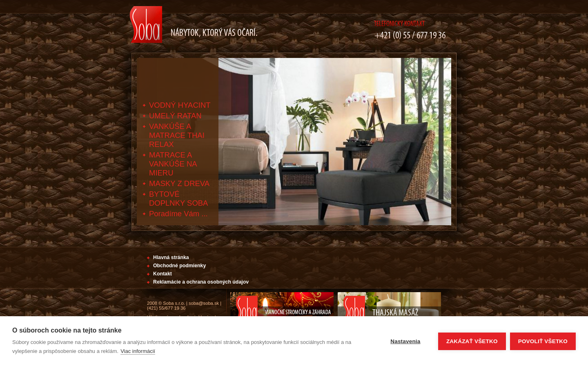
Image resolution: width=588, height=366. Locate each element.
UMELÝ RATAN (175, 116)
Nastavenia (405, 341)
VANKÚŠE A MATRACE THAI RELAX (177, 135)
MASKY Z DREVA (179, 183)
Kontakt (163, 274)
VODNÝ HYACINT (180, 105)
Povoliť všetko (543, 341)
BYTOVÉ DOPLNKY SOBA (178, 199)
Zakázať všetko (472, 341)
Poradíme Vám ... (178, 214)
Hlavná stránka (171, 257)
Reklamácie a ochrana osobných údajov (201, 282)
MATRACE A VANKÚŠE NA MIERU (173, 164)
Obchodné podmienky (179, 266)
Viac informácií (138, 351)
